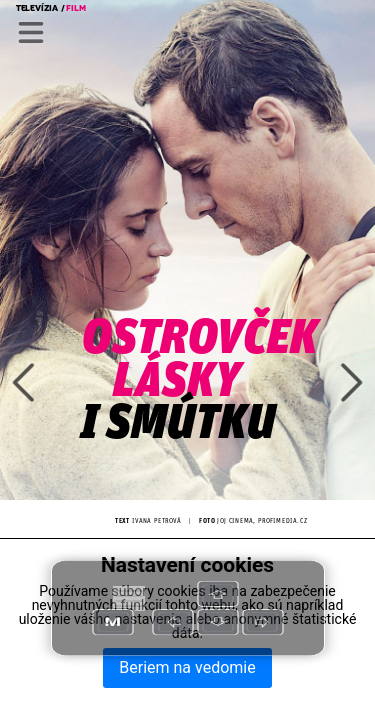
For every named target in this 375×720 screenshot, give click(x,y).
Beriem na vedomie (187, 667)
